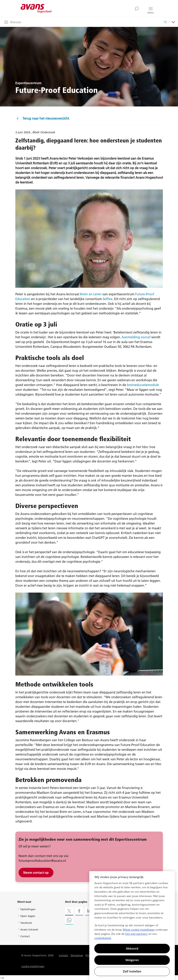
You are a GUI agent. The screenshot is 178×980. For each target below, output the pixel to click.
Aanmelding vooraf (136, 337)
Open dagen (28, 916)
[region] (132, 926)
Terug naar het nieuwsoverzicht (42, 118)
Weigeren (132, 960)
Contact (25, 936)
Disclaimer (77, 955)
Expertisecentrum (28, 83)
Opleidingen (28, 909)
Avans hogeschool (36, 9)
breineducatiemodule (143, 385)
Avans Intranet (29, 929)
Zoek (137, 9)
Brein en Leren (91, 294)
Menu (151, 13)
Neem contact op (36, 873)
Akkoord (132, 948)
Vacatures (26, 923)
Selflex (108, 299)
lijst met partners (137, 934)
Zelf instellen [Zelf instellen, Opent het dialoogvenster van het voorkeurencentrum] (132, 971)
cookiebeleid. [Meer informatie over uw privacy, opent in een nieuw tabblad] (103, 938)
